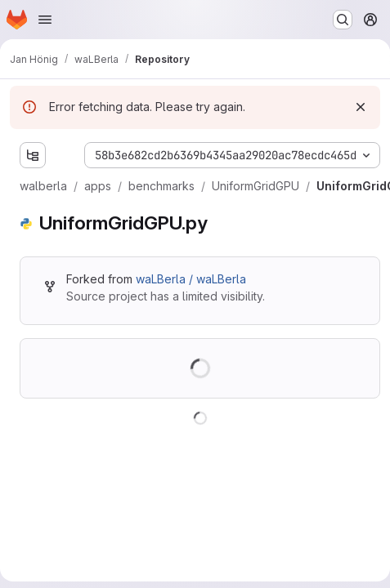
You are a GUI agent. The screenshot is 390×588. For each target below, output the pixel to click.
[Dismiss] (361, 107)
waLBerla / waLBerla (191, 279)
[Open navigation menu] (45, 20)
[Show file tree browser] (33, 155)
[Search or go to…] (343, 20)
